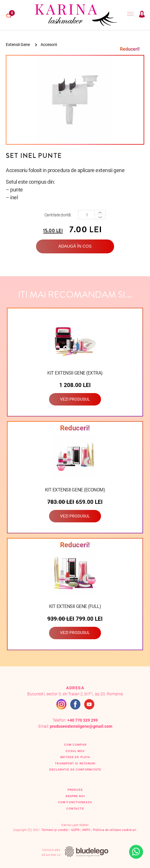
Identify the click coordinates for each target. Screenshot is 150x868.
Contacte (75, 809)
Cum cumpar (75, 745)
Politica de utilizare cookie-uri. (115, 830)
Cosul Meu (75, 751)
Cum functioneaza (75, 802)
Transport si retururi (75, 763)
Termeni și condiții (55, 830)
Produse (75, 790)
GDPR (75, 830)
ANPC (86, 830)
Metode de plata (75, 757)
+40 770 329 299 (83, 720)
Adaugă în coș (75, 246)
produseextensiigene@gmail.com (81, 726)
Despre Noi (75, 796)
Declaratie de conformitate (75, 770)
